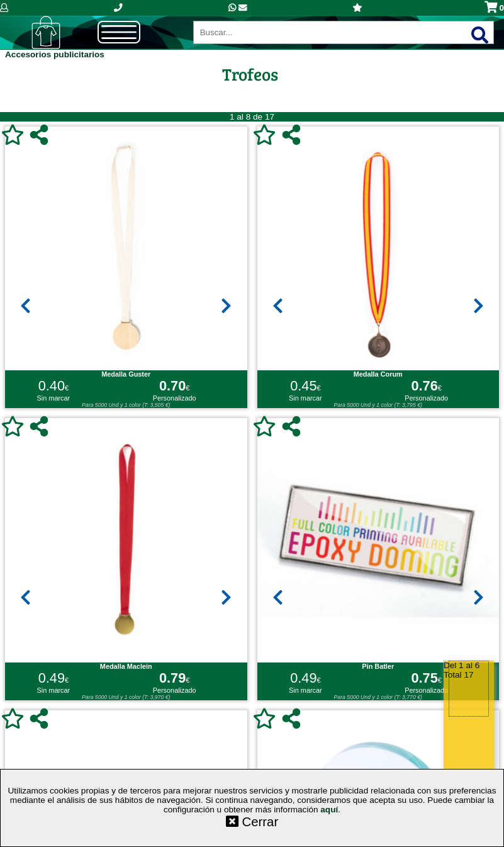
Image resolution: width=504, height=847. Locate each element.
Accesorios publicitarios (55, 54)
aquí (329, 810)
